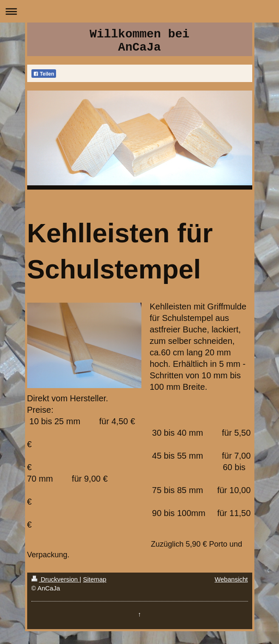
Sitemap (94, 579)
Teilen (44, 74)
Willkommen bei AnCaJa (139, 41)
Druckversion (56, 579)
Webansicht (231, 579)
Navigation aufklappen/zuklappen (139, 11)
